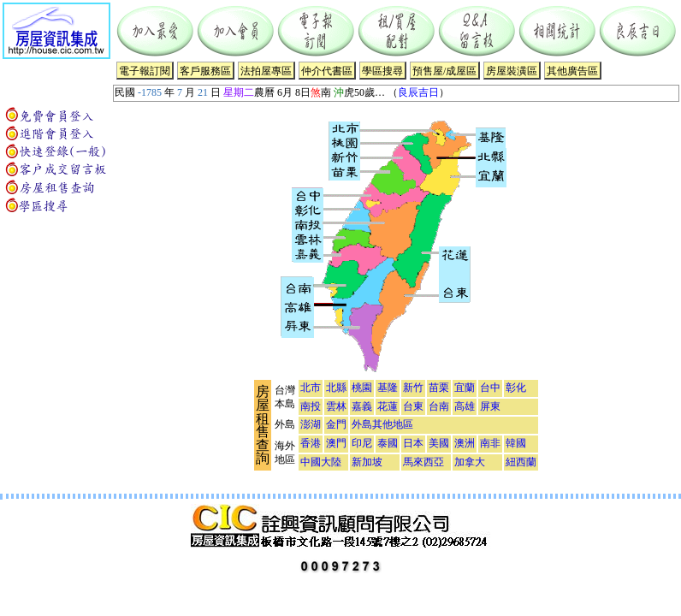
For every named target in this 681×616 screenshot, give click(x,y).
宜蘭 (465, 388)
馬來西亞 (423, 462)
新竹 (413, 388)
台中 (490, 388)
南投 (311, 406)
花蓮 (388, 406)
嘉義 (362, 406)
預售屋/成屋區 (444, 71)
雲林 (336, 406)
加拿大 (470, 462)
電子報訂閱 (145, 71)
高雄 (465, 406)
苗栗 (439, 388)
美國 (439, 443)
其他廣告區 (572, 71)
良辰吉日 (418, 92)
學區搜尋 (382, 71)
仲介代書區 (327, 71)
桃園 (362, 388)
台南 (439, 406)
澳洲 (465, 443)
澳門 (336, 443)
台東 (413, 406)
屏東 (490, 406)
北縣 (336, 388)
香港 (311, 443)
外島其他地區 (382, 424)
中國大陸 (321, 462)
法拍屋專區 (266, 71)
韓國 (516, 443)
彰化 (516, 388)
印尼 (362, 443)
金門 (336, 424)
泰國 (388, 443)
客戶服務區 (205, 71)
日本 (413, 443)
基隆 (388, 388)
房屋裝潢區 (512, 71)
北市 (311, 388)
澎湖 (311, 424)
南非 (490, 443)
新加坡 (367, 462)
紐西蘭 (521, 462)
